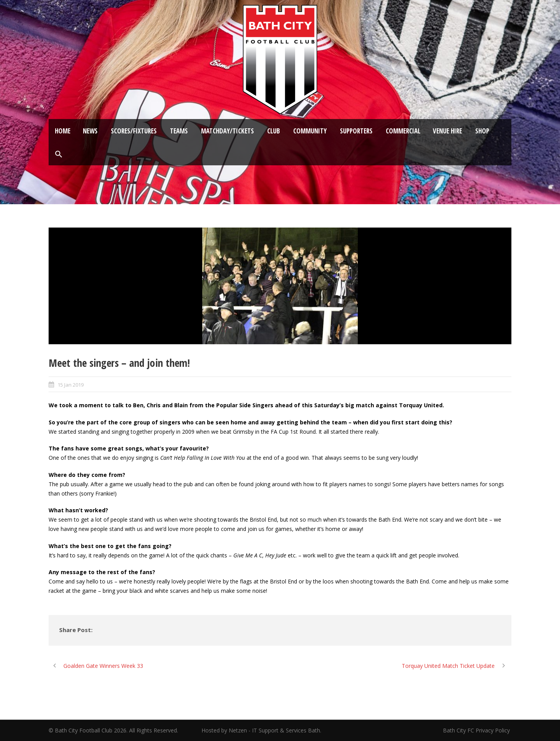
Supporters (356, 131)
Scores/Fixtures (134, 131)
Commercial (403, 131)
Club (274, 131)
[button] (59, 154)
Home (63, 131)
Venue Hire (447, 131)
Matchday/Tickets (227, 131)
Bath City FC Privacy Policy (477, 730)
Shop (482, 131)
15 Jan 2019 (71, 385)
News (90, 131)
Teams (179, 131)
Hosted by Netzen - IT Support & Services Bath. (261, 730)
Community (310, 131)
